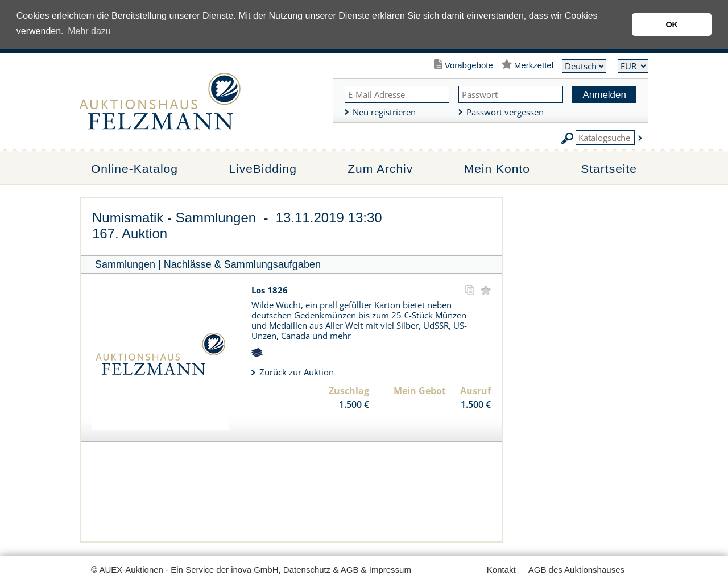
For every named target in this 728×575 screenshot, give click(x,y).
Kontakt (501, 570)
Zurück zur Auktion (297, 372)
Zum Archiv (380, 169)
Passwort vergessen (505, 112)
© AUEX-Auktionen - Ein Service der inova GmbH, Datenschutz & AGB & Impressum (251, 570)
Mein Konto (497, 169)
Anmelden (604, 95)
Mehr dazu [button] (89, 31)
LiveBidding (263, 169)
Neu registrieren (384, 112)
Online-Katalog (135, 169)
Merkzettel (534, 65)
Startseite (609, 169)
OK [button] (672, 24)
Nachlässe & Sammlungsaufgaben (242, 264)
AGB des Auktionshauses (576, 570)
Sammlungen (125, 264)
